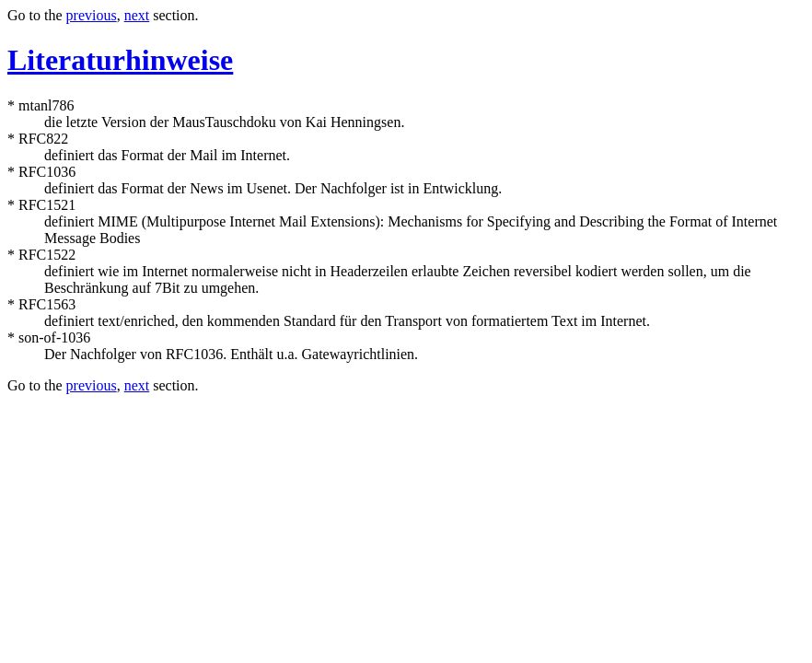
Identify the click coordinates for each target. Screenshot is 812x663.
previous (92, 15)
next (137, 15)
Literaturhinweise (120, 60)
